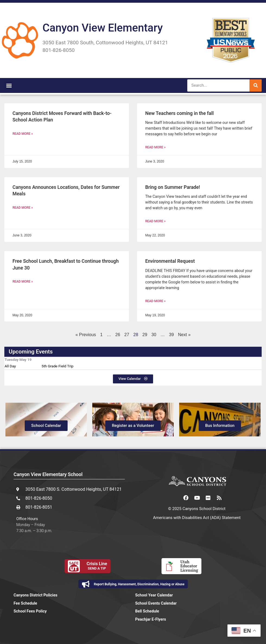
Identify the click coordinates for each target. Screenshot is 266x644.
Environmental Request (170, 261)
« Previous (86, 335)
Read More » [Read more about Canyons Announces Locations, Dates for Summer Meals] (23, 208)
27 (127, 335)
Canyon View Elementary (103, 28)
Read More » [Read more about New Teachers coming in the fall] (155, 147)
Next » (184, 335)
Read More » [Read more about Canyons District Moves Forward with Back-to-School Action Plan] (23, 134)
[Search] (256, 85)
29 (145, 335)
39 (172, 335)
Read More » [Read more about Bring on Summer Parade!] (155, 221)
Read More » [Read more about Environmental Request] (155, 301)
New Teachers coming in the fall (179, 113)
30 (154, 335)
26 (118, 335)
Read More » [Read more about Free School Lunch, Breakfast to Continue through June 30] (23, 282)
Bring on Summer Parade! (173, 187)
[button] (9, 85)
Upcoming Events (31, 352)
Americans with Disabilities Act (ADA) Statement (197, 518)
